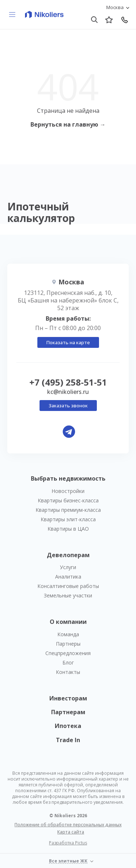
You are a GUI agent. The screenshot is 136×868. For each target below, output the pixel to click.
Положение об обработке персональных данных (68, 825)
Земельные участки (68, 595)
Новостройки (68, 491)
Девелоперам (68, 555)
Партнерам (68, 712)
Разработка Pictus (68, 843)
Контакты (68, 672)
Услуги (68, 567)
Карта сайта (71, 832)
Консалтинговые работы (68, 586)
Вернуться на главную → (68, 124)
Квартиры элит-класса (68, 519)
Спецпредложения (68, 653)
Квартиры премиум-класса (68, 510)
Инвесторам (68, 698)
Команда (68, 634)
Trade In (68, 740)
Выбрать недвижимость (68, 478)
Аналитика (68, 577)
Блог (68, 663)
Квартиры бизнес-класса (68, 500)
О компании (68, 622)
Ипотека (68, 726)
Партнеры (68, 644)
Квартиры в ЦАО (68, 529)
